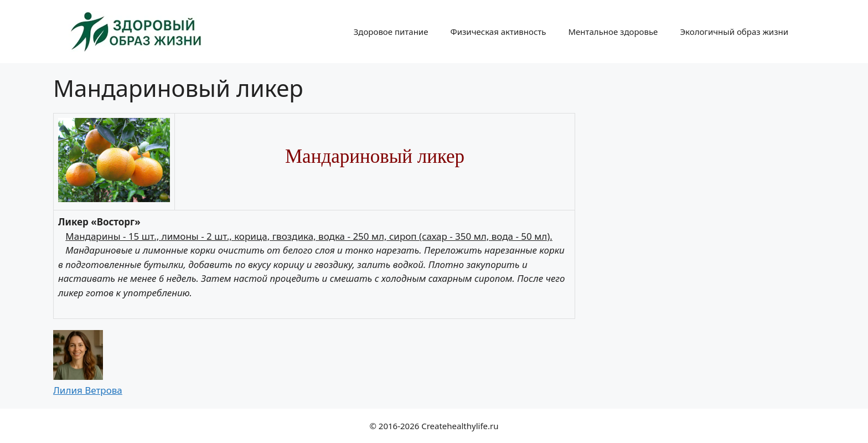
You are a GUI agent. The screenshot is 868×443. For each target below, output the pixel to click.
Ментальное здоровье (613, 32)
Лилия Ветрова (88, 390)
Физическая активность (498, 32)
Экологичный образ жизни (734, 32)
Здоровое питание (391, 32)
